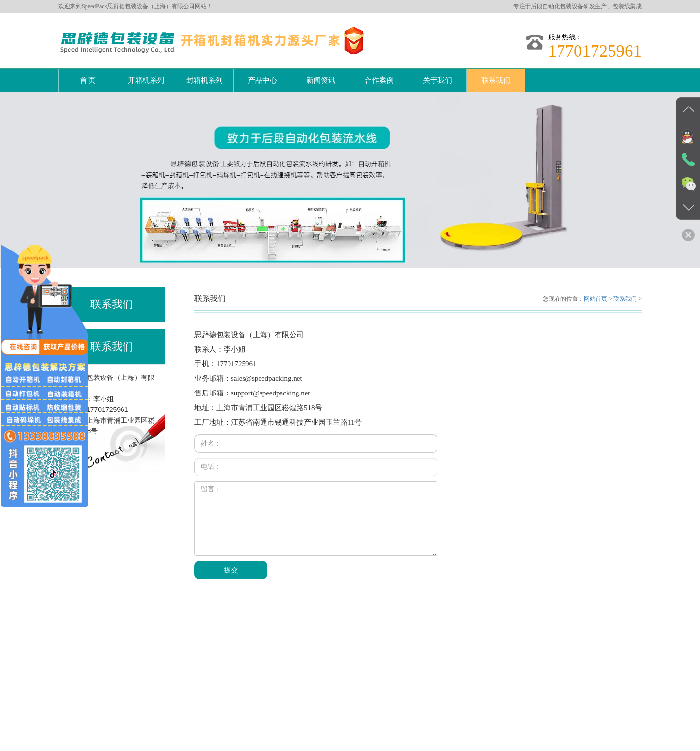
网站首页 (595, 299)
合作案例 (379, 80)
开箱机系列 (146, 80)
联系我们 (496, 80)
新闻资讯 (321, 80)
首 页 (88, 80)
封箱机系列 (204, 80)
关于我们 (437, 80)
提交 (231, 570)
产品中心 (262, 80)
